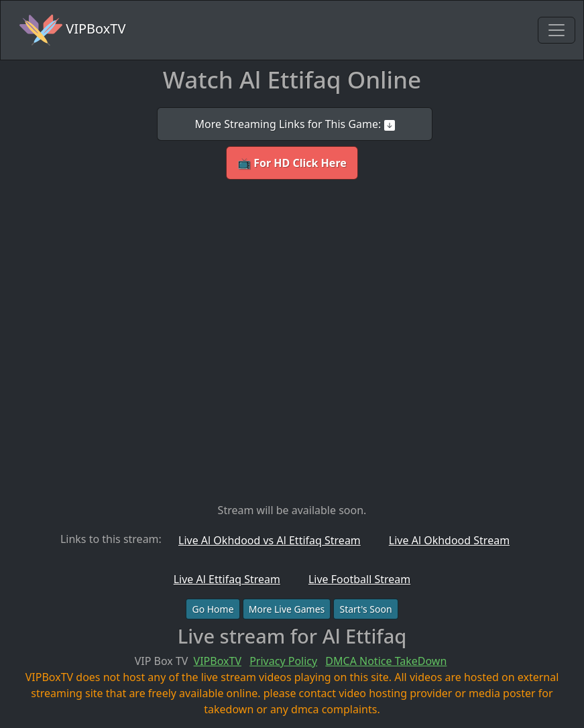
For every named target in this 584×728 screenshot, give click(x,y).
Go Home (213, 609)
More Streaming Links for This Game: (294, 124)
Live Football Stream (359, 579)
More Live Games (287, 609)
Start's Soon (365, 609)
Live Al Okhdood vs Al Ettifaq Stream (270, 540)
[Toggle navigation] (557, 30)
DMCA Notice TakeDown (386, 661)
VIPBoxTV (72, 30)
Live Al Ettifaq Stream (227, 579)
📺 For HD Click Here (292, 163)
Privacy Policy (283, 661)
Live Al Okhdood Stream (449, 540)
